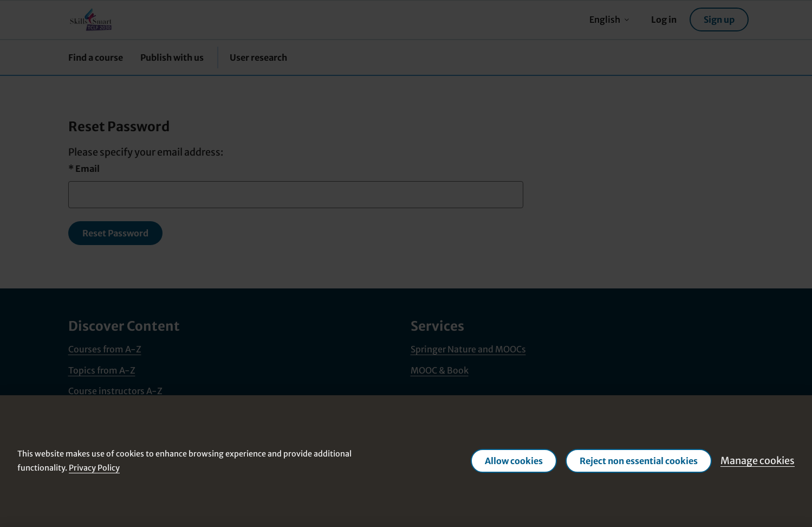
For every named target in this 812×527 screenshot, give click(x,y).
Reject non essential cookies (639, 461)
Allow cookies (514, 461)
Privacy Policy (94, 468)
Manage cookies (758, 461)
